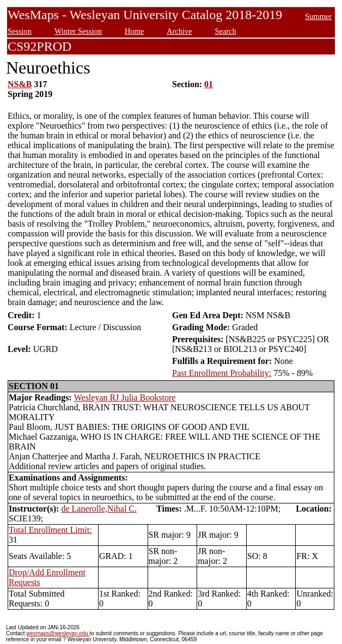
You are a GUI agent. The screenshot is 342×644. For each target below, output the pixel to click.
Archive (179, 31)
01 (209, 84)
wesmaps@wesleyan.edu (58, 633)
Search (225, 31)
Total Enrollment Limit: (50, 530)
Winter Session (78, 31)
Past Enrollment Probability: (222, 373)
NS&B (20, 84)
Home (134, 31)
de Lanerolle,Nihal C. (99, 509)
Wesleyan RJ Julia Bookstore (125, 397)
